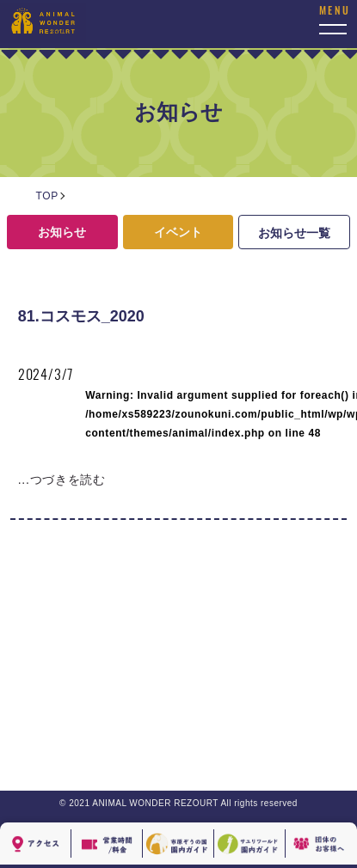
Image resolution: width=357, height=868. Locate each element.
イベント (178, 232)
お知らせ (62, 232)
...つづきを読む (62, 480)
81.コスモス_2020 (81, 316)
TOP (47, 196)
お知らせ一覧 (294, 233)
